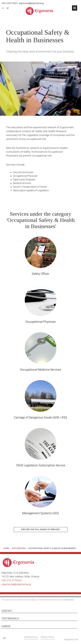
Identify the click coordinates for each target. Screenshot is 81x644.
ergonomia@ (9, 584)
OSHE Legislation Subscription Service (41, 465)
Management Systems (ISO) (41, 513)
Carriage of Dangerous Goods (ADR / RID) (40, 417)
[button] (75, 8)
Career (6, 626)
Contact (7, 611)
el (8, 8)
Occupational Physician (41, 322)
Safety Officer (40, 274)
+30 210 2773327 (12, 580)
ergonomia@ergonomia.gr (31, 3)
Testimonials (10, 618)
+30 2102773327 (9, 3)
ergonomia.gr (23, 584)
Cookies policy (31, 637)
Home (6, 548)
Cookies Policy (69, 600)
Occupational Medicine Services (40, 370)
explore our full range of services (40, 529)
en (3, 8)
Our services (19, 548)
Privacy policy (48, 637)
